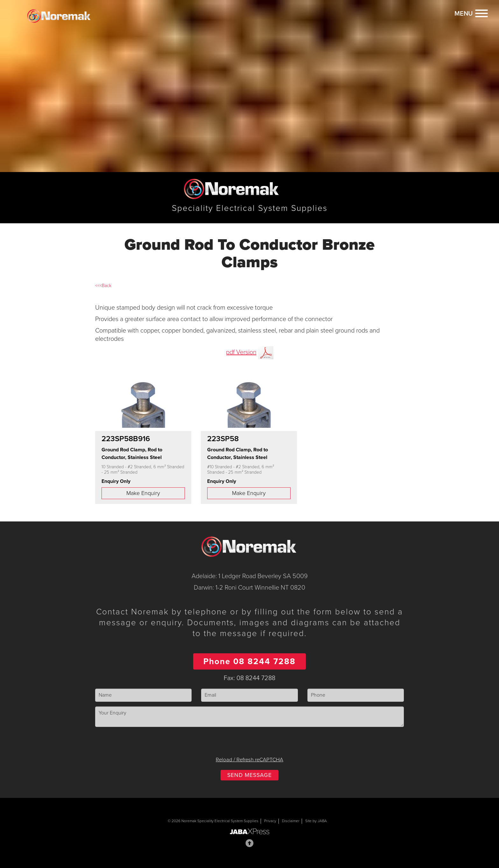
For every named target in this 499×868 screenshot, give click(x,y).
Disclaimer (291, 821)
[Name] (143, 695)
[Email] (249, 695)
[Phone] (356, 695)
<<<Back (103, 286)
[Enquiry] (250, 717)
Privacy (270, 821)
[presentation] (250, 744)
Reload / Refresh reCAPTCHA (250, 760)
